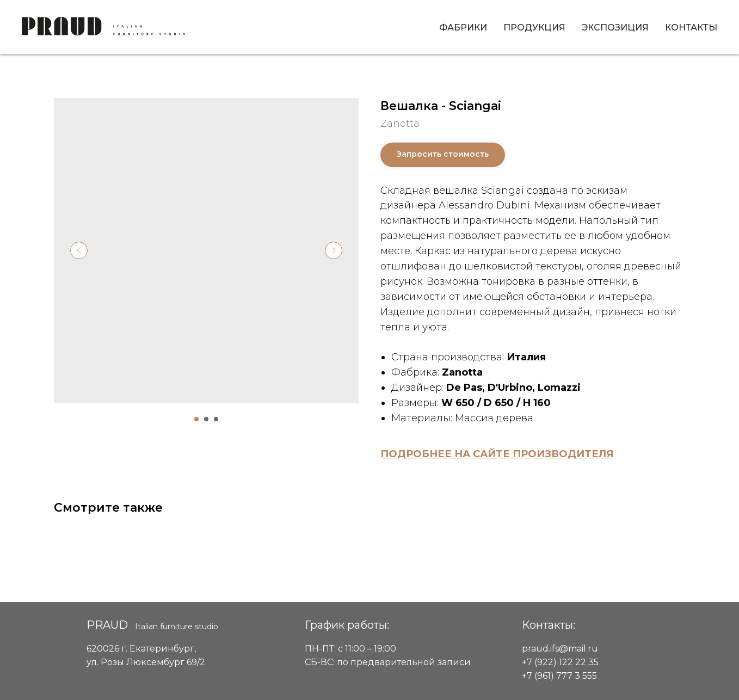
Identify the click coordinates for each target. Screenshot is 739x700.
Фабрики (463, 27)
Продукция (534, 27)
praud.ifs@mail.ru (560, 649)
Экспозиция (615, 27)
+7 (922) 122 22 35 (560, 662)
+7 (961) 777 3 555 (559, 676)
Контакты (691, 27)
